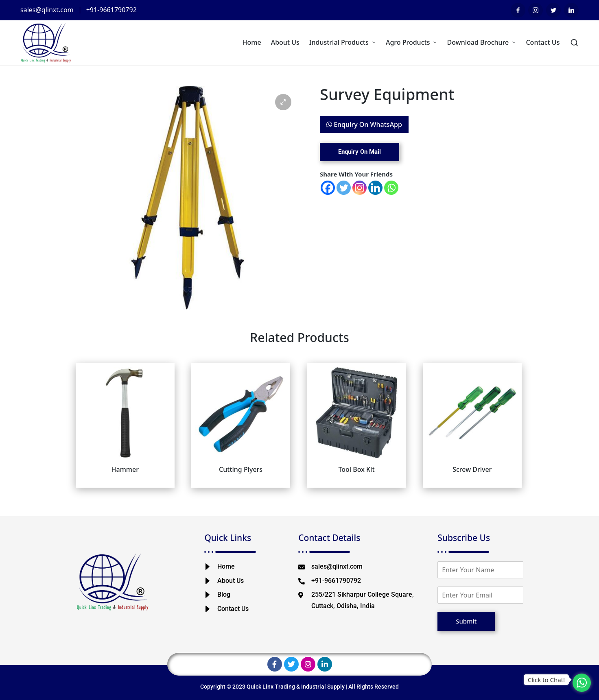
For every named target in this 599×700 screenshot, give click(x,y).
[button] (283, 102)
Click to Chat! (546, 680)
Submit (466, 621)
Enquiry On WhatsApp (364, 124)
